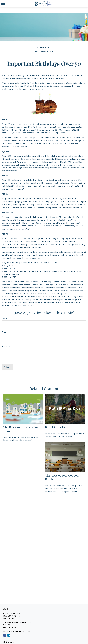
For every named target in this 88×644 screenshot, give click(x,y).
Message (6, 346)
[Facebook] (5, 635)
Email (4, 332)
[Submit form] (7, 367)
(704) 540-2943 (14, 613)
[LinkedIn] (9, 635)
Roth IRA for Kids (56, 427)
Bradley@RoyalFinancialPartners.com (17, 631)
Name (4, 318)
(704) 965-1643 (15, 616)
